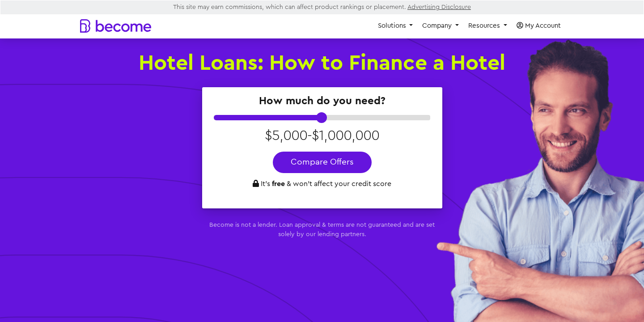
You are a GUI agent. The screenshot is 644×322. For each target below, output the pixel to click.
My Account (539, 25)
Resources (485, 26)
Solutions (393, 26)
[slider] (322, 118)
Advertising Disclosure (439, 7)
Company (438, 26)
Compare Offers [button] (322, 162)
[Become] (116, 26)
